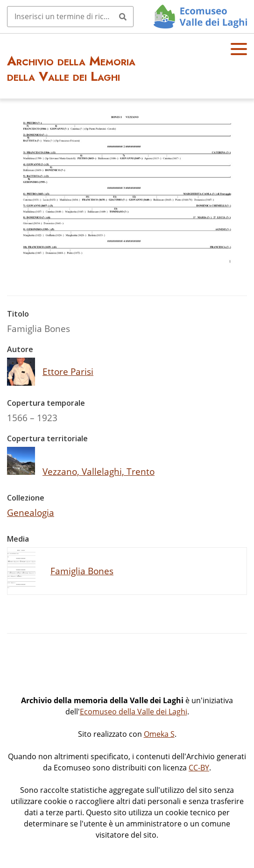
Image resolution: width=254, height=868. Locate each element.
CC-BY (199, 768)
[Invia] (123, 16)
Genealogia (31, 512)
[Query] (70, 16)
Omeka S (159, 734)
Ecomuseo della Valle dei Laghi (134, 712)
